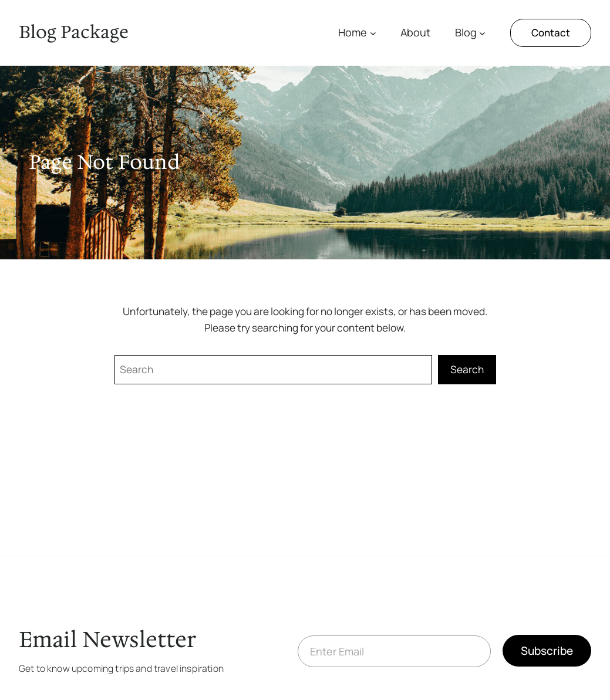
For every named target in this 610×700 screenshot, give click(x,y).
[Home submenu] (373, 33)
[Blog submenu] (482, 33)
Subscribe (547, 651)
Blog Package (74, 32)
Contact (551, 33)
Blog (466, 32)
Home (353, 32)
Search (467, 369)
